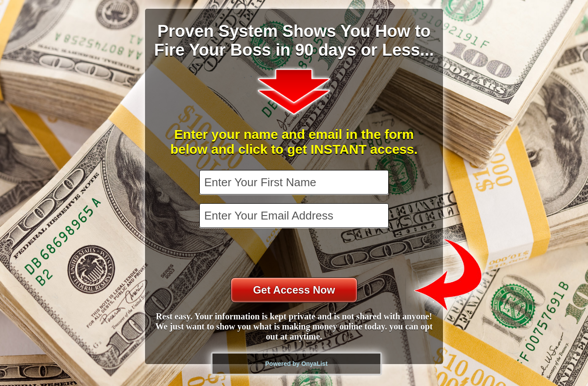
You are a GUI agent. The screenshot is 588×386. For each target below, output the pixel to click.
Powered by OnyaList (296, 364)
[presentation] (295, 254)
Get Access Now (294, 290)
